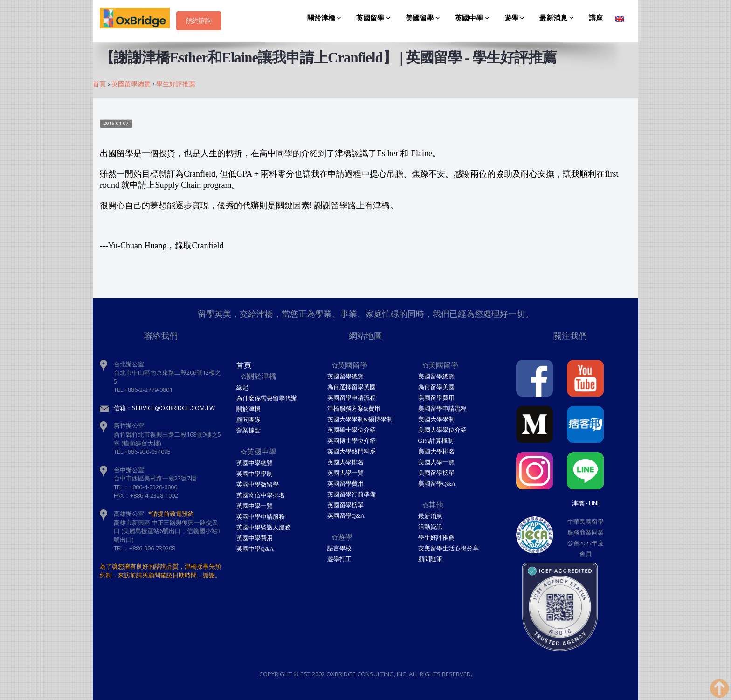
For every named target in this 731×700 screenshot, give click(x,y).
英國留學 (375, 18)
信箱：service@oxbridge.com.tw (164, 408)
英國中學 (474, 18)
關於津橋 (326, 18)
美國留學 (424, 18)
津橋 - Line (586, 503)
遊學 (516, 18)
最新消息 (558, 18)
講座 (596, 18)
